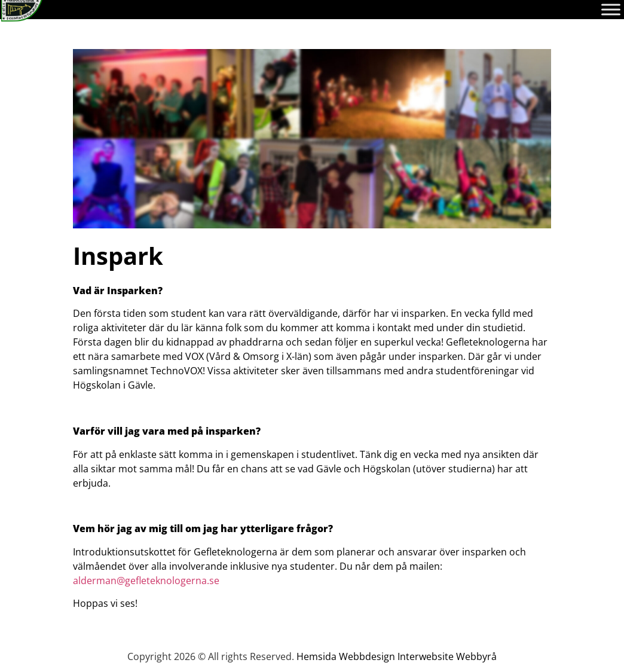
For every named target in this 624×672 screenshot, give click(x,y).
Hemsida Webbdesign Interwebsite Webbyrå (397, 656)
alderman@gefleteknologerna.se (146, 581)
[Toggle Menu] (611, 9)
